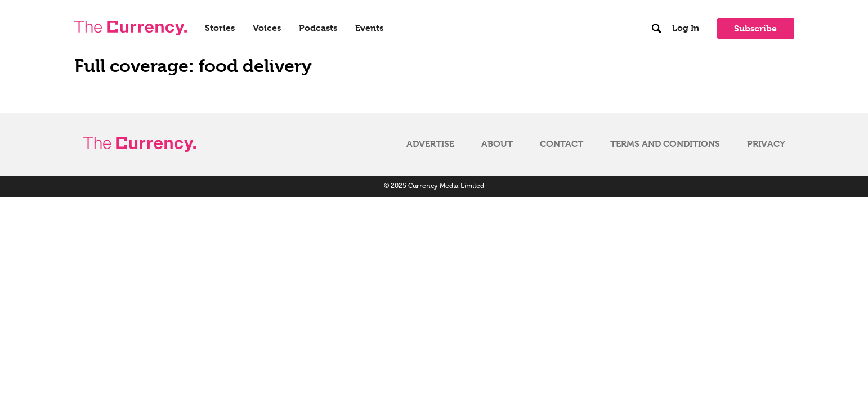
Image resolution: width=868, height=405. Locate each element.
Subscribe (755, 28)
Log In (686, 28)
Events (369, 28)
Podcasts (318, 28)
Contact (561, 144)
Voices (267, 28)
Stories (220, 28)
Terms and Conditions (665, 144)
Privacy (766, 144)
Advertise (430, 144)
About (497, 144)
